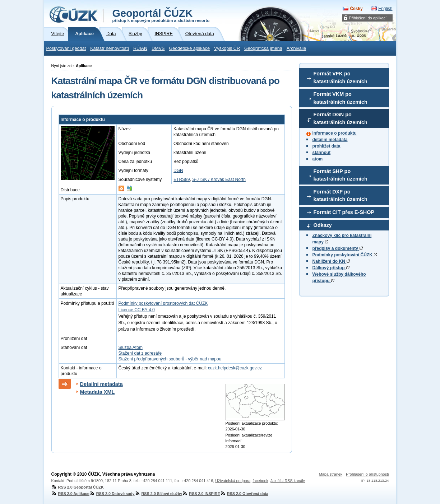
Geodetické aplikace (189, 48)
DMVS (158, 48)
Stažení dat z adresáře (140, 353)
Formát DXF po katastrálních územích (341, 196)
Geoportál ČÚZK (161, 15)
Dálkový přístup (331, 268)
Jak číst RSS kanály (288, 481)
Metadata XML (98, 392)
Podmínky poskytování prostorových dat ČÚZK (163, 303)
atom (318, 159)
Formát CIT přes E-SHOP (344, 212)
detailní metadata (330, 140)
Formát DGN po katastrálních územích (341, 118)
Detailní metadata (101, 384)
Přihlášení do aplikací (368, 18)
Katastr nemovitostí (110, 48)
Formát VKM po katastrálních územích (341, 98)
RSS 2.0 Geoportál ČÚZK (78, 487)
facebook (260, 481)
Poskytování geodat (66, 48)
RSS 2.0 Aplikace (70, 494)
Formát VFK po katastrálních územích (341, 78)
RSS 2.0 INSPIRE (201, 494)
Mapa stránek (331, 474)
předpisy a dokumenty (338, 248)
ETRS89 (182, 179)
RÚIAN (140, 48)
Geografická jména (263, 48)
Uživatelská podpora (233, 481)
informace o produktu (335, 133)
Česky (356, 9)
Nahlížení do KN (331, 261)
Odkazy (323, 225)
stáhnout (322, 153)
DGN (178, 171)
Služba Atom (131, 347)
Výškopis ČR (227, 48)
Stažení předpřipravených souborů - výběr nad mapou (170, 359)
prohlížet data (326, 146)
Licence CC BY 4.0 (137, 310)
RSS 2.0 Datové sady (112, 494)
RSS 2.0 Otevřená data (244, 494)
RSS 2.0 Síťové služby (159, 494)
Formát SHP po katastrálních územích (341, 175)
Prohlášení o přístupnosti (367, 474)
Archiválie (297, 48)
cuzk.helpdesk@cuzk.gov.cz (235, 368)
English (385, 9)
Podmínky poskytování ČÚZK (345, 255)
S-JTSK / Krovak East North (219, 179)
